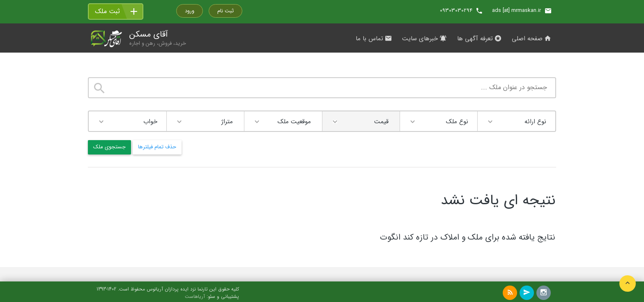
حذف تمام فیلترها (157, 147)
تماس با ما (374, 39)
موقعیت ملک (294, 122)
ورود (190, 11)
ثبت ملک (107, 11)
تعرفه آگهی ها (479, 39)
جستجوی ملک (109, 147)
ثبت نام (225, 11)
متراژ (227, 122)
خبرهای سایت (424, 39)
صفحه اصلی (531, 39)
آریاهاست (195, 297)
